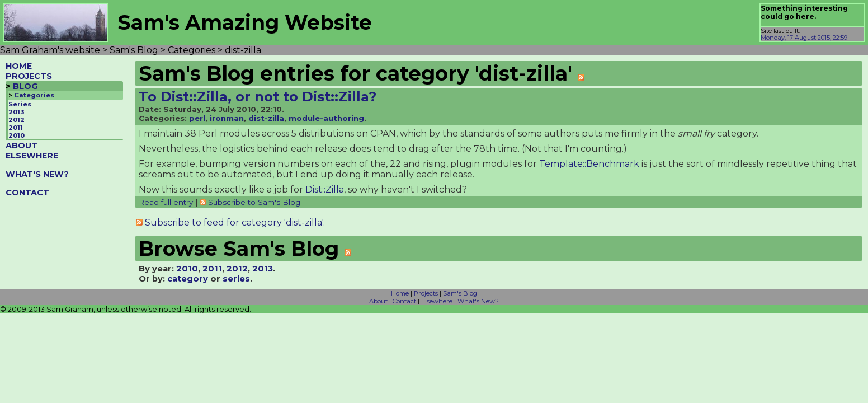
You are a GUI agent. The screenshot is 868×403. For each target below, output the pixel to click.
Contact (404, 301)
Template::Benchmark (589, 164)
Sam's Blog (460, 293)
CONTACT (27, 193)
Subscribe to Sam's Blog (254, 202)
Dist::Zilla (325, 189)
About (378, 301)
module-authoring (326, 118)
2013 (16, 112)
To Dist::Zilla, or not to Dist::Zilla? (258, 97)
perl (197, 118)
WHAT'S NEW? (37, 174)
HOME (19, 66)
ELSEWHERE (32, 156)
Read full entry (166, 202)
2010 (16, 135)
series (236, 279)
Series (20, 104)
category (188, 279)
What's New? (478, 301)
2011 (16, 128)
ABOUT (22, 146)
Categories (34, 95)
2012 (16, 120)
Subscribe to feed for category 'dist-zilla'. (235, 222)
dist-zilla (266, 118)
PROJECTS (29, 76)
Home (400, 293)
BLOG (25, 86)
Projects (426, 293)
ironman (227, 118)
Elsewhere (437, 301)
